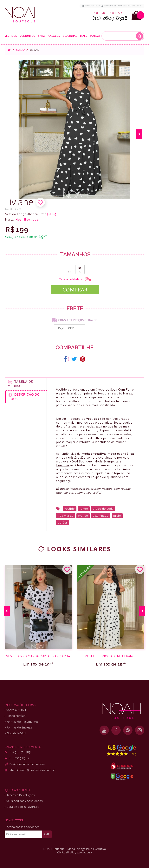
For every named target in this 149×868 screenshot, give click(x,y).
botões (63, 523)
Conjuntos (27, 36)
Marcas (95, 36)
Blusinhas (70, 36)
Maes (84, 36)
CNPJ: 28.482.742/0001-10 (74, 852)
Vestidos (11, 36)
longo (84, 509)
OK (47, 834)
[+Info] (52, 214)
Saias (42, 36)
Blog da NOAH (15, 733)
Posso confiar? (15, 716)
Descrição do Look (24, 397)
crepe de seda (103, 509)
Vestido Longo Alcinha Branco (111, 656)
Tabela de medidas (20, 384)
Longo (20, 50)
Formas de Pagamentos (22, 722)
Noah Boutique (27, 220)
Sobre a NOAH (15, 710)
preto (117, 516)
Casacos (54, 36)
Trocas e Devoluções (20, 795)
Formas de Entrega (18, 727)
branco (83, 516)
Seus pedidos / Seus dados (24, 801)
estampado (101, 516)
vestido (70, 509)
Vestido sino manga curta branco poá (38, 656)
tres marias (65, 516)
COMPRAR (75, 290)
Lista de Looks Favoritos (22, 807)
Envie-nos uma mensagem (27, 764)
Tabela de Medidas (75, 279)
